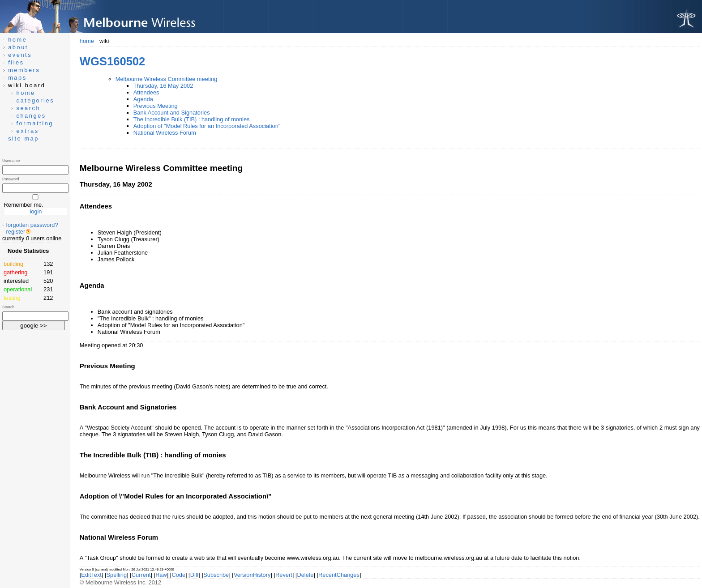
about (18, 47)
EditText (91, 575)
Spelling (117, 575)
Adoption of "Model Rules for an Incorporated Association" (207, 126)
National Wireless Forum (165, 133)
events (20, 55)
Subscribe (216, 575)
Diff (195, 575)
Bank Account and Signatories (172, 113)
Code (178, 575)
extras (27, 131)
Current (141, 575)
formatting (35, 123)
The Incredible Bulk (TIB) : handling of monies (192, 119)
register (16, 232)
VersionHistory (252, 575)
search (28, 108)
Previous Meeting (156, 106)
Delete (305, 575)
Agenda (143, 99)
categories (35, 100)
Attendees (146, 92)
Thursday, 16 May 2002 (163, 86)
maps (17, 78)
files (16, 62)
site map (24, 138)
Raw (161, 575)
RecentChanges (339, 575)
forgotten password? (32, 225)
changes (31, 116)
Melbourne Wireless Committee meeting (167, 79)
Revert (284, 575)
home (87, 41)
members (24, 70)
